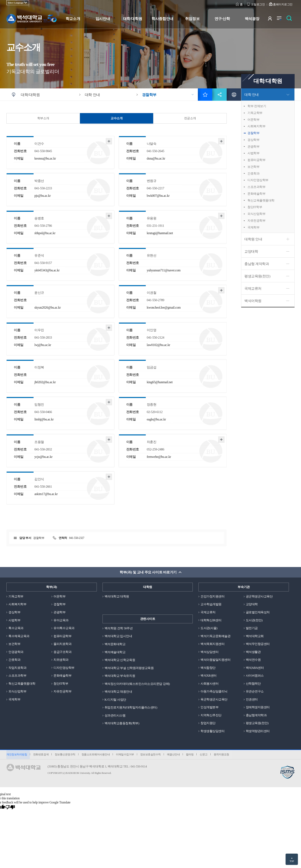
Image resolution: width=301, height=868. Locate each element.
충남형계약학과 (256, 716)
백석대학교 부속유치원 (120, 676)
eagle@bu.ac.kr (156, 419)
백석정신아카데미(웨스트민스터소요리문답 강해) (137, 684)
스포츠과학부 (256, 187)
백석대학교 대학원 (117, 596)
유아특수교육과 (64, 628)
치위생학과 (61, 660)
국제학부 (253, 227)
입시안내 (103, 19)
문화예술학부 (256, 194)
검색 (290, 19)
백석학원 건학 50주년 (119, 628)
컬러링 (192, 755)
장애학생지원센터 (258, 708)
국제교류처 (253, 289)
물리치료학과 (62, 644)
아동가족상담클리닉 (214, 692)
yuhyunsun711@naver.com (164, 270)
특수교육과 (16, 628)
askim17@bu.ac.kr (46, 494)
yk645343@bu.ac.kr (47, 270)
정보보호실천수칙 (152, 755)
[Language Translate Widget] (18, 3)
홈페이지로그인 (283, 4)
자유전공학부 (256, 221)
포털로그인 (258, 4)
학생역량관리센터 (258, 732)
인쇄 (234, 95)
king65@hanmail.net (160, 382)
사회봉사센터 (209, 684)
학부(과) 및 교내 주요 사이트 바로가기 (148, 572)
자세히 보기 (109, 141)
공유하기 (219, 95)
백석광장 (252, 19)
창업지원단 (208, 724)
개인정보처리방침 (17, 755)
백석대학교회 (255, 636)
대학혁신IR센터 (211, 620)
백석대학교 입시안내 (118, 636)
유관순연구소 (255, 692)
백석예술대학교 (115, 652)
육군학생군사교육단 (214, 700)
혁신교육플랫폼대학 (261, 200)
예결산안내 (175, 755)
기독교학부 (255, 113)
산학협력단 (253, 684)
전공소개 (190, 118)
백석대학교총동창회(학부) (122, 724)
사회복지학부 (256, 126)
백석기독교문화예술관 (215, 636)
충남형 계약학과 (257, 264)
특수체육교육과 (19, 636)
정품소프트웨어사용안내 (96, 755)
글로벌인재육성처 (258, 612)
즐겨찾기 (205, 95)
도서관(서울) (209, 628)
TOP (292, 861)
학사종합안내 (162, 19)
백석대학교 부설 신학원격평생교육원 (129, 668)
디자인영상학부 (258, 180)
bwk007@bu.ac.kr (158, 196)
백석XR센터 (209, 676)
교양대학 (251, 252)
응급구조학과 (62, 652)
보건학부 (253, 167)
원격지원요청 (224, 755)
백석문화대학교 (115, 644)
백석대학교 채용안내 (118, 692)
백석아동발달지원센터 (215, 660)
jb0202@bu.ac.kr (45, 382)
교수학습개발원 (211, 604)
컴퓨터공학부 (256, 160)
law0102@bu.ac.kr (159, 345)
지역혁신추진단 (211, 716)
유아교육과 (61, 620)
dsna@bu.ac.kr (156, 158)
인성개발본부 (209, 708)
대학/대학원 (133, 19)
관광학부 (253, 147)
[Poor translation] (10, 808)
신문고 (206, 755)
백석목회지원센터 (212, 644)
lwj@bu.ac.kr (43, 345)
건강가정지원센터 (212, 596)
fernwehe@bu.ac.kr (159, 457)
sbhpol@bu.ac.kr (45, 233)
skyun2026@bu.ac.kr (48, 307)
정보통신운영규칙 (65, 755)
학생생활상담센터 (212, 732)
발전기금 (252, 628)
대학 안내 (252, 95)
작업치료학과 (17, 668)
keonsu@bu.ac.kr (45, 158)
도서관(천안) (254, 620)
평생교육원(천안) (257, 276)
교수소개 (117, 118)
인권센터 (252, 700)
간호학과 (253, 174)
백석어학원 (253, 301)
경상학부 (253, 140)
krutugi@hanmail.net (160, 233)
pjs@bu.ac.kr (43, 196)
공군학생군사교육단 (259, 596)
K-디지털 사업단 (115, 700)
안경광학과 (16, 652)
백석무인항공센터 (258, 644)
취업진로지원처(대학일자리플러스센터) (131, 708)
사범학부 (253, 153)
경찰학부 (253, 133)
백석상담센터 (209, 652)
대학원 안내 (253, 239)
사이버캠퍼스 (255, 676)
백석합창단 (208, 668)
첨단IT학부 (255, 207)
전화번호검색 (41, 755)
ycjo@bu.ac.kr (43, 457)
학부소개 (43, 118)
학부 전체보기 (257, 106)
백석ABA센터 (255, 668)
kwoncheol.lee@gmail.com (164, 307)
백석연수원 (253, 660)
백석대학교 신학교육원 (120, 660)
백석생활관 (253, 652)
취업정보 (192, 19)
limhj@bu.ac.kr (44, 419)
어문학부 (253, 120)
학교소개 (73, 19)
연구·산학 (222, 19)
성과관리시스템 (115, 716)
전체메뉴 (281, 19)
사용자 (272, 19)
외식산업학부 (256, 214)
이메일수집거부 (126, 755)
